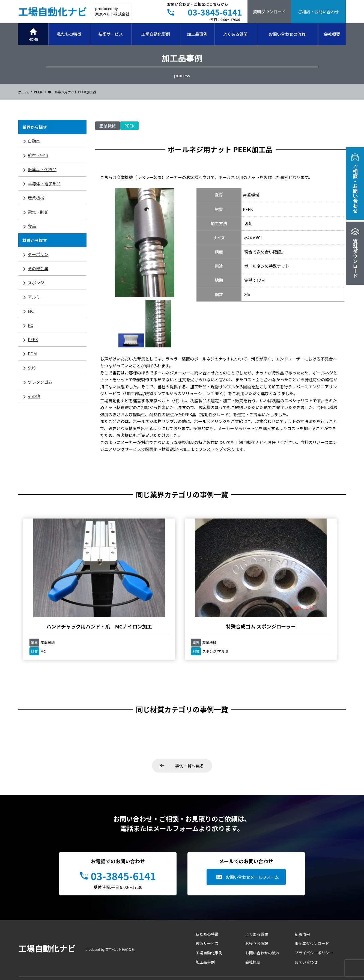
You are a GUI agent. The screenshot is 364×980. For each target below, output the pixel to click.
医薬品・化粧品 (42, 169)
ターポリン (38, 254)
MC (31, 311)
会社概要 (332, 34)
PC (30, 325)
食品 (32, 226)
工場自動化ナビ (53, 11)
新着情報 (302, 889)
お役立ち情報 (257, 898)
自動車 (34, 141)
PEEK (38, 92)
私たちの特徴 (69, 34)
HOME (33, 39)
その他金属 (38, 268)
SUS (32, 368)
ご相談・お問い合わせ (318, 12)
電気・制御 (38, 212)
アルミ (34, 297)
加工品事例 (197, 34)
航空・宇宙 (38, 155)
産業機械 (36, 198)
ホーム (23, 92)
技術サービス (111, 34)
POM (32, 354)
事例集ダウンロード (312, 898)
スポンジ (36, 283)
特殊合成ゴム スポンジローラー (141, 578)
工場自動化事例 (156, 34)
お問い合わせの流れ (287, 34)
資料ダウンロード (269, 12)
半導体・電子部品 (44, 184)
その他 (34, 396)
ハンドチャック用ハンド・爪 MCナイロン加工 (59, 578)
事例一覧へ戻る (190, 721)
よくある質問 (235, 34)
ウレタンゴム (40, 382)
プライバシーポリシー (314, 908)
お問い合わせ (306, 917)
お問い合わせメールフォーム (252, 832)
